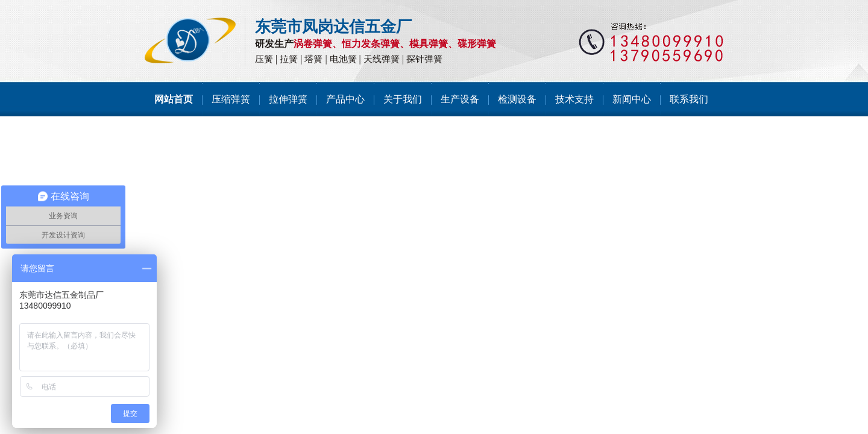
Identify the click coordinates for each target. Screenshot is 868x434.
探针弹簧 (424, 59)
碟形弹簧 (477, 44)
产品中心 (345, 99)
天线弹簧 (382, 59)
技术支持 (574, 99)
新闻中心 (632, 99)
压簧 (264, 59)
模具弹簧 (429, 44)
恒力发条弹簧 (371, 44)
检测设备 (517, 99)
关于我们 (403, 99)
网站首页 (174, 99)
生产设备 (460, 99)
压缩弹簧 (231, 99)
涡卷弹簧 (313, 44)
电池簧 (343, 59)
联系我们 (689, 99)
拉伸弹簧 (288, 99)
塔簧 (313, 59)
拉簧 (289, 59)
